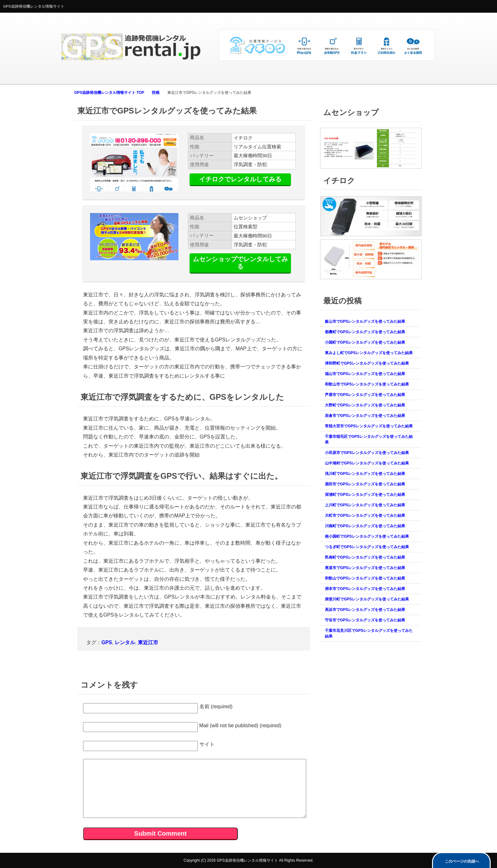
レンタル (125, 642)
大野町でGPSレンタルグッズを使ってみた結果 (365, 405)
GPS (107, 642)
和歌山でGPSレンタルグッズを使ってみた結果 (365, 578)
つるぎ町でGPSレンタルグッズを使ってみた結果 (367, 547)
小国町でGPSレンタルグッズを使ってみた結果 (365, 342)
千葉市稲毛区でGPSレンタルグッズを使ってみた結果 (369, 439)
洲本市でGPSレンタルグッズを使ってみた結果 (365, 589)
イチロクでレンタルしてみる (240, 179)
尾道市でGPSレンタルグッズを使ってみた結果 (365, 568)
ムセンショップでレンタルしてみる (240, 263)
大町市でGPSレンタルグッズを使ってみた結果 (365, 515)
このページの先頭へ (462, 861)
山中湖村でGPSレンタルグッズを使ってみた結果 (367, 463)
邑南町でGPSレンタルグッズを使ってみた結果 (365, 557)
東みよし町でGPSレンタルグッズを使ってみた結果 (369, 353)
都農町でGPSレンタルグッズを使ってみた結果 (365, 332)
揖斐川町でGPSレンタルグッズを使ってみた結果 (367, 599)
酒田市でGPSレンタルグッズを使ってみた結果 (365, 484)
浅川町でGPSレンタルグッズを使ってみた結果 (365, 474)
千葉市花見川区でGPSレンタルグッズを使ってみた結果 (369, 633)
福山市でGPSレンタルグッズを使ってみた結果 (365, 374)
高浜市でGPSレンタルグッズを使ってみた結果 (365, 610)
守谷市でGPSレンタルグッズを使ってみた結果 (365, 620)
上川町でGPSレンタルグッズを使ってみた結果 (365, 505)
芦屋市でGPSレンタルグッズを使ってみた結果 (365, 395)
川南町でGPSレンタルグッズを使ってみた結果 (365, 526)
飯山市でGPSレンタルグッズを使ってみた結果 (365, 321)
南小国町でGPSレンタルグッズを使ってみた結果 (367, 536)
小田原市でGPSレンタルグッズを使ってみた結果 (367, 453)
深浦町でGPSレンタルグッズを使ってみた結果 (365, 495)
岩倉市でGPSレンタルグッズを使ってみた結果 (365, 416)
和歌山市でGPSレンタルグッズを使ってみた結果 (367, 384)
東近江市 (148, 642)
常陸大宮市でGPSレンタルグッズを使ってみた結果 (369, 426)
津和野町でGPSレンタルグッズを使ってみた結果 (367, 363)
